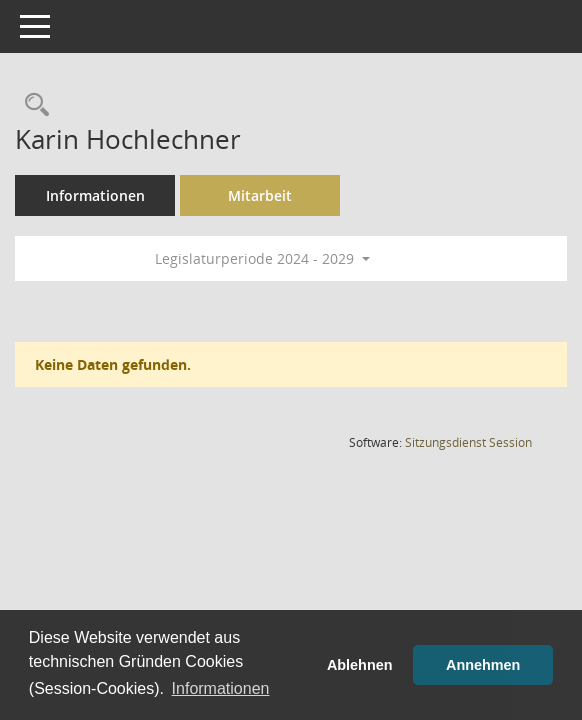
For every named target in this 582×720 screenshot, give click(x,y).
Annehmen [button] (483, 665)
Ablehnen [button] (360, 665)
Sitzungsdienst (468, 442)
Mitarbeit (260, 195)
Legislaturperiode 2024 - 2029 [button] (262, 258)
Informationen (95, 195)
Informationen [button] (221, 688)
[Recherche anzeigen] (32, 105)
